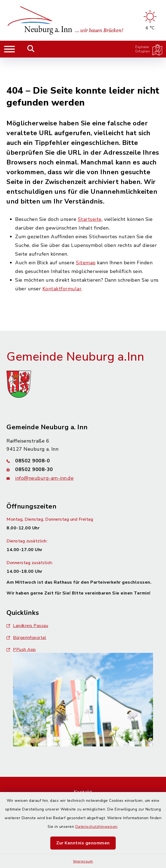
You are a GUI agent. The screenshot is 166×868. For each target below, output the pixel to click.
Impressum (83, 861)
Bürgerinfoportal (26, 611)
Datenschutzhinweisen (97, 827)
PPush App (21, 622)
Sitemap (86, 236)
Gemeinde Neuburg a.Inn (75, 330)
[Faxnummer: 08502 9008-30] (83, 442)
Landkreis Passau (27, 599)
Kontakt (83, 765)
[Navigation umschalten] (9, 49)
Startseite (90, 192)
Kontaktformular (62, 262)
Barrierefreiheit (83, 779)
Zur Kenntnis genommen (83, 843)
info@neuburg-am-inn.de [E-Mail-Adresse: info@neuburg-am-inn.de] (44, 451)
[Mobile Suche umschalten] (31, 49)
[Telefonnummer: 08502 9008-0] (83, 434)
